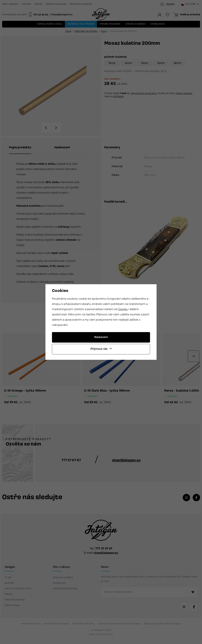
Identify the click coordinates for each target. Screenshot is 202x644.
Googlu (123, 309)
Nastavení (101, 337)
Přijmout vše (99, 349)
